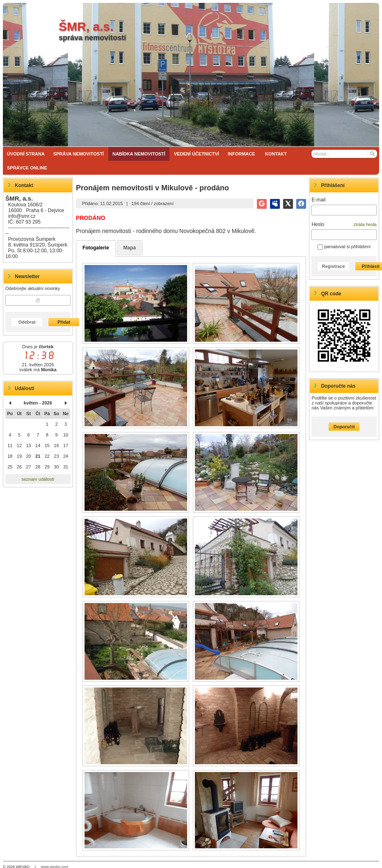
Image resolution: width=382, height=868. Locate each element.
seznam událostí (38, 479)
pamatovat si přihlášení (344, 247)
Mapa (130, 248)
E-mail (318, 200)
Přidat (64, 322)
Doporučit (344, 427)
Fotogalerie (96, 248)
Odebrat (27, 322)
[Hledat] (372, 154)
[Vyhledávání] (344, 154)
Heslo (318, 224)
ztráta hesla (365, 224)
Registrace (333, 266)
